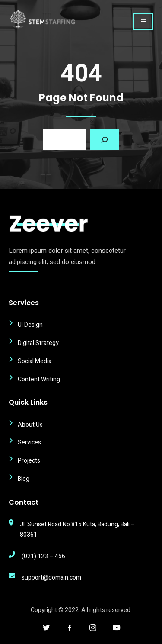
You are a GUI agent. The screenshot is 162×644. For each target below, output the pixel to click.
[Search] (105, 140)
